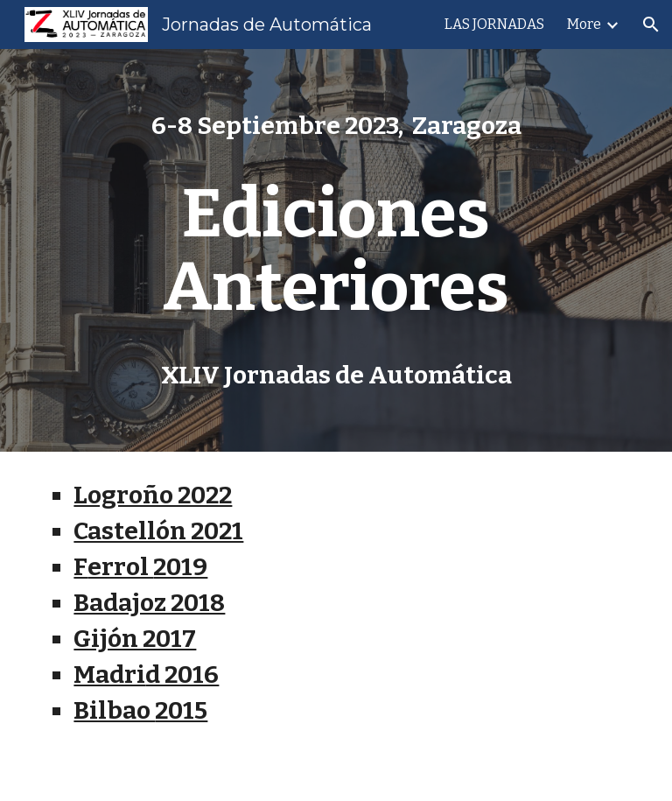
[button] (651, 25)
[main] (336, 126)
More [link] (584, 24)
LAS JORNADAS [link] (494, 24)
